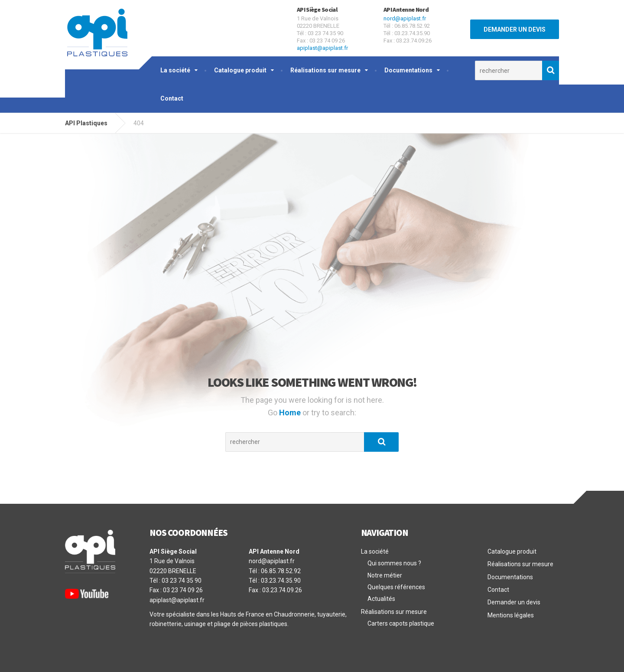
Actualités (381, 599)
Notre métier (385, 575)
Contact (172, 98)
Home (291, 413)
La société (175, 70)
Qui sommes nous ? (394, 563)
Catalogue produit (240, 70)
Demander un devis (514, 602)
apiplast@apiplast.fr (322, 48)
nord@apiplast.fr (405, 18)
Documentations (408, 70)
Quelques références (396, 587)
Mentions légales (511, 615)
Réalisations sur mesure (325, 70)
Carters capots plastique (401, 623)
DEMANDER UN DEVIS (515, 29)
